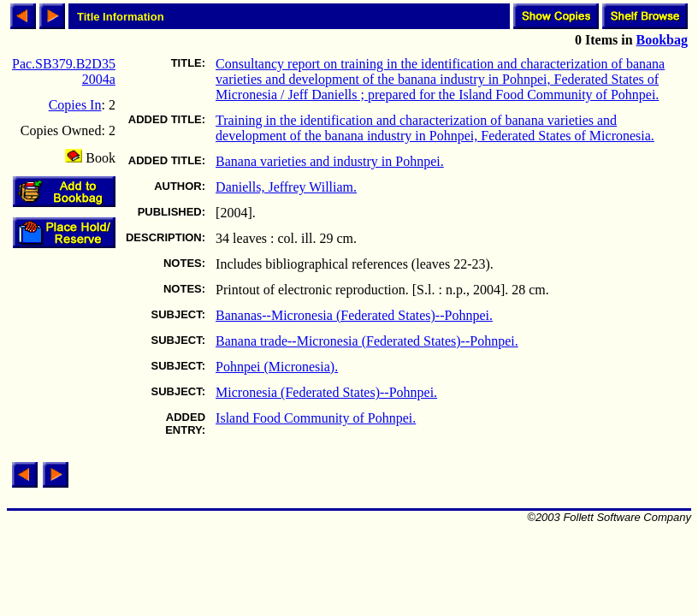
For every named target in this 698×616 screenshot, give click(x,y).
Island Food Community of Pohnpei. (316, 418)
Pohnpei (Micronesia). (277, 367)
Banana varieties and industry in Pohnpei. (330, 161)
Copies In (75, 105)
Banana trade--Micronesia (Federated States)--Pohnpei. (367, 341)
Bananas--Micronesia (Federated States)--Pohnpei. (354, 315)
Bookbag (662, 40)
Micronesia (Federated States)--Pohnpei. (326, 392)
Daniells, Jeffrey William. (286, 187)
